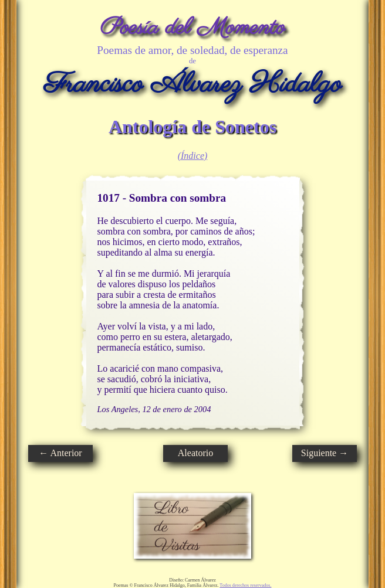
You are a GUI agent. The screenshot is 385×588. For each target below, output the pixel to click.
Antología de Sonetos (192, 127)
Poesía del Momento (193, 28)
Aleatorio (195, 453)
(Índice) (193, 156)
